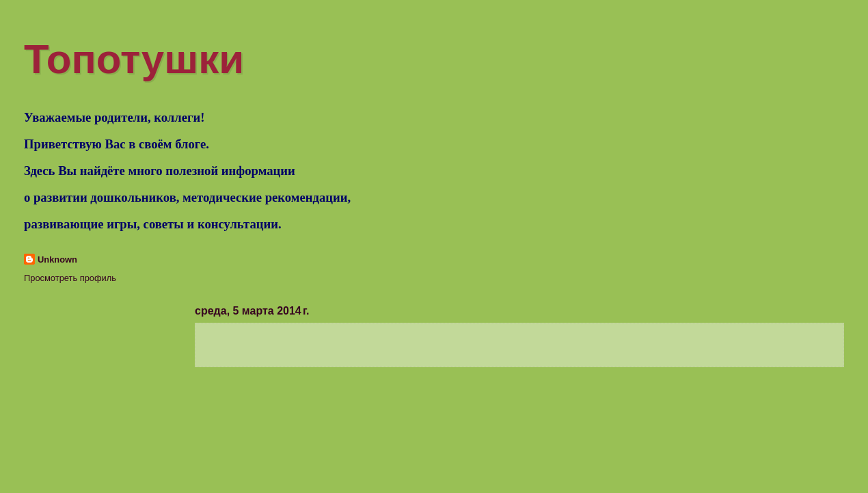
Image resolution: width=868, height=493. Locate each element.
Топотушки (134, 59)
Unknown (57, 259)
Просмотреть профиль (70, 278)
